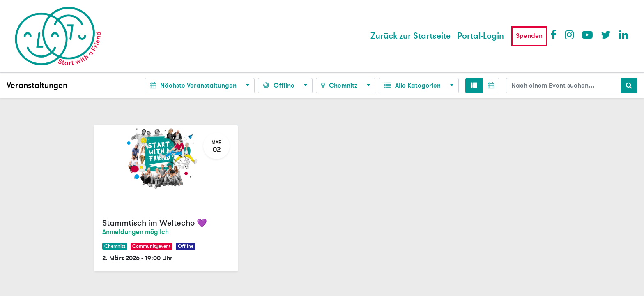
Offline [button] (279, 86)
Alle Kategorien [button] (413, 86)
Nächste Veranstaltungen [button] (194, 86)
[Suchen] (629, 86)
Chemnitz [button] (340, 86)
